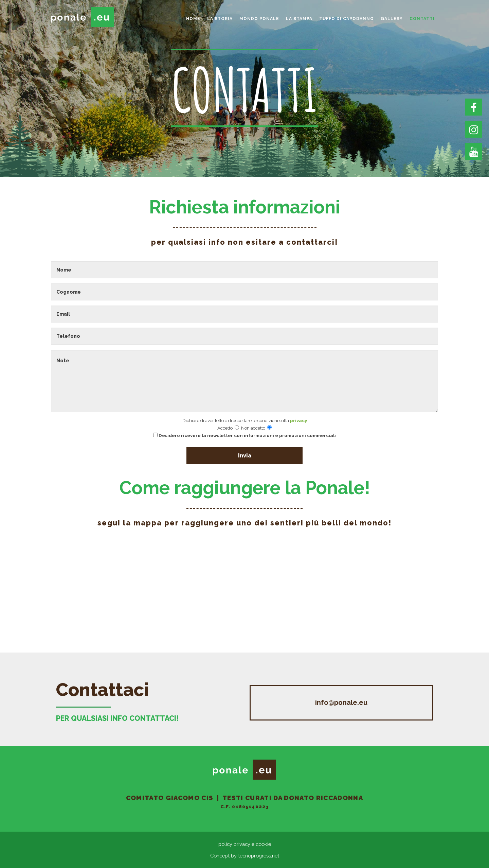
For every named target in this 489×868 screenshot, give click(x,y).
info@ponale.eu (341, 702)
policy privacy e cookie (245, 844)
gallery (392, 19)
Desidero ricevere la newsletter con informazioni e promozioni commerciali (244, 435)
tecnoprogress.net (259, 856)
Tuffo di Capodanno (347, 19)
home (193, 19)
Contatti (422, 19)
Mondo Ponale (259, 19)
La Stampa (299, 19)
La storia (220, 19)
